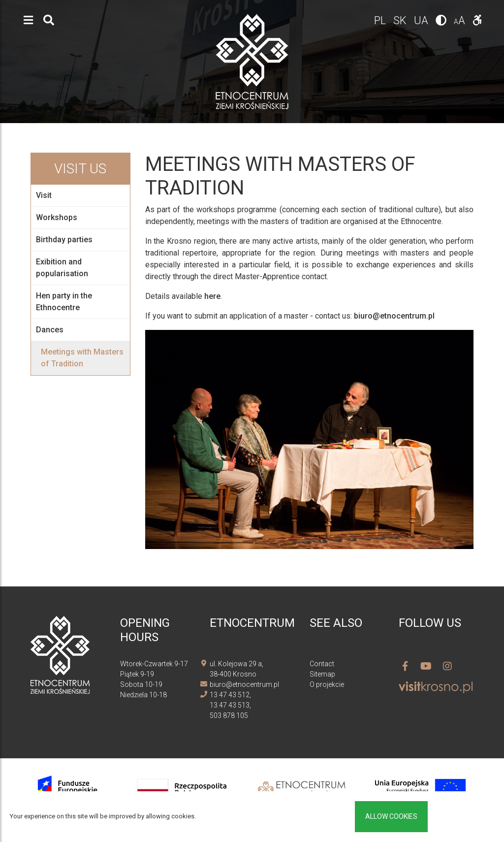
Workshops (57, 217)
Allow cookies (391, 816)
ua (422, 20)
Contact (322, 664)
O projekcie (327, 684)
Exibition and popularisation (62, 268)
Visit (44, 195)
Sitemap (322, 674)
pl (381, 20)
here (212, 296)
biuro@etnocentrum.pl (394, 316)
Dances (50, 330)
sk (401, 20)
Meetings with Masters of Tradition (82, 358)
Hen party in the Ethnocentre (64, 302)
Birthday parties (64, 240)
